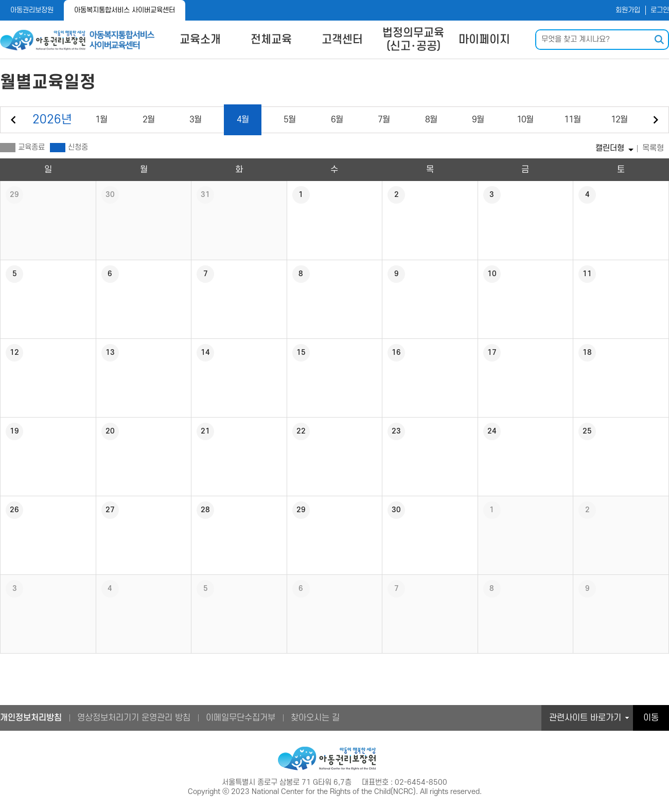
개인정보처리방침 (31, 718)
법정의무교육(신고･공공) (413, 39)
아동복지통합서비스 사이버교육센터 (125, 10)
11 (572, 120)
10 (525, 120)
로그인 (660, 10)
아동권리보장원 (32, 10)
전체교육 (271, 40)
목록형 (653, 148)
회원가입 (628, 10)
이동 (651, 718)
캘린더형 (610, 148)
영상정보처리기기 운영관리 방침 (134, 718)
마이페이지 (484, 40)
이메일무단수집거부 (241, 718)
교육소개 (200, 40)
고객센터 (342, 40)
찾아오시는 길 (315, 718)
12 (619, 120)
